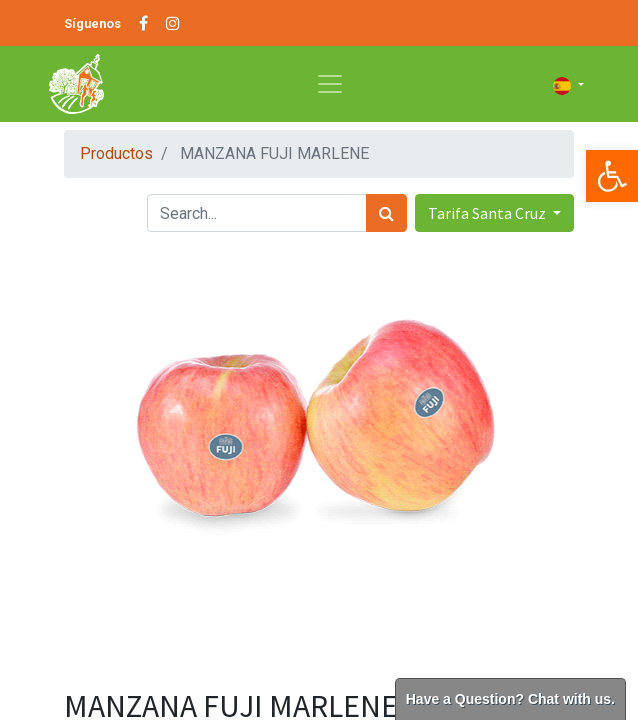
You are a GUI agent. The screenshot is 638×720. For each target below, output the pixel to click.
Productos (116, 153)
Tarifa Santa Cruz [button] (488, 213)
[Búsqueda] (386, 213)
